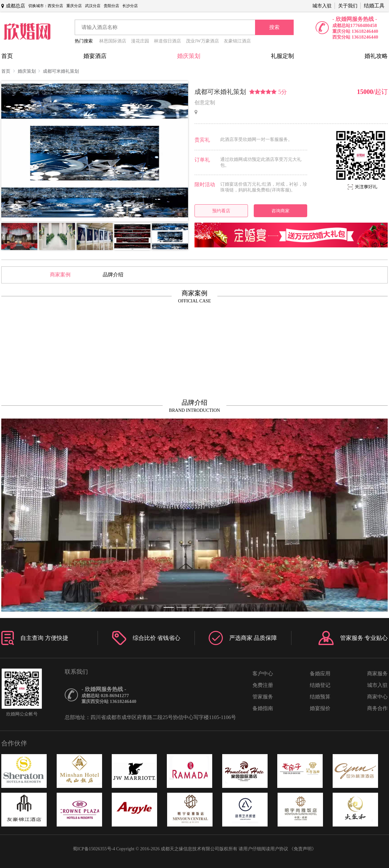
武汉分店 (93, 6)
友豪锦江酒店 (237, 41)
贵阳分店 (111, 6)
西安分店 (55, 6)
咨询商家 (280, 211)
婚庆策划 (189, 56)
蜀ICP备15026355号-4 (94, 849)
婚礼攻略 (376, 56)
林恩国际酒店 (113, 41)
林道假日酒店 (167, 41)
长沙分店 (130, 6)
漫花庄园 (140, 41)
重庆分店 (74, 6)
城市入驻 (322, 6)
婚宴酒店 (95, 56)
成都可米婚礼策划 (61, 71)
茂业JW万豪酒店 (202, 41)
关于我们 (348, 6)
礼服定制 (282, 56)
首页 (7, 56)
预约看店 (221, 211)
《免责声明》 (303, 849)
